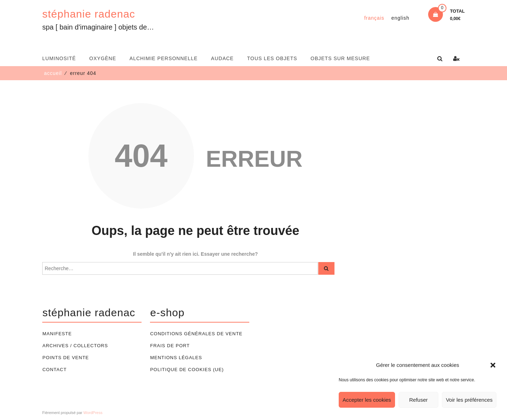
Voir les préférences (469, 400)
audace (222, 58)
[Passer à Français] (374, 18)
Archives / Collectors (75, 346)
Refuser (418, 400)
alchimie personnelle (164, 58)
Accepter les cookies (367, 400)
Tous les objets (272, 58)
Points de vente (65, 358)
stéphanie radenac (89, 14)
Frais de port (170, 346)
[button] (493, 365)
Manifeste (57, 334)
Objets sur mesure (340, 58)
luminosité (59, 58)
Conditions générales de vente (196, 334)
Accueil (53, 73)
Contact (54, 370)
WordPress (93, 413)
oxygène (103, 58)
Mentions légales (176, 358)
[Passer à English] (400, 18)
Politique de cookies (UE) (187, 370)
